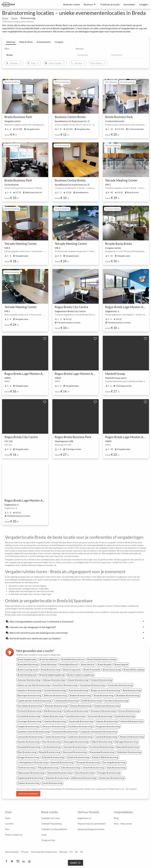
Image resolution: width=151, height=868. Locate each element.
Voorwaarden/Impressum (44, 852)
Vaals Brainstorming (116, 768)
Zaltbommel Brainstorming (84, 778)
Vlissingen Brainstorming (108, 773)
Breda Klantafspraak (27, 675)
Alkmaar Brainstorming (54, 680)
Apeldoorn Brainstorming (29, 690)
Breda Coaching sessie (28, 670)
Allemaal (11, 42)
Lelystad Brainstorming (106, 737)
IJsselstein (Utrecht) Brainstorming (33, 732)
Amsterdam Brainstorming (120, 685)
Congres (59, 42)
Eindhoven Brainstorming (76, 711)
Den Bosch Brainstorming (116, 701)
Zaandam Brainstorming (57, 778)
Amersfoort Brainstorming (65, 685)
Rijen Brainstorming (27, 752)
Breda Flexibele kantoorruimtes (102, 659)
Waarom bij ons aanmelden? (92, 824)
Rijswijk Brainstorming (50, 752)
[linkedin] (24, 861)
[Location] (38, 55)
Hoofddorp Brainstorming (80, 726)
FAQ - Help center (123, 824)
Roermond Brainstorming (75, 752)
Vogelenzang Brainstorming (30, 778)
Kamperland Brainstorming (65, 732)
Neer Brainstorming (51, 742)
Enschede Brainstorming (29, 716)
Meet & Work (26, 42)
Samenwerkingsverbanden (91, 829)
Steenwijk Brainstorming (62, 762)
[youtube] (30, 861)
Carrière (9, 824)
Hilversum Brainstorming (54, 726)
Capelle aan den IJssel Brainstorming (34, 701)
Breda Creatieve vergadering (80, 675)
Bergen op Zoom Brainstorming (105, 690)
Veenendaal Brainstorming (59, 773)
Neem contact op (14, 835)
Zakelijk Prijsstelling (51, 824)
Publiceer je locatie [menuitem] (110, 4)
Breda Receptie (105, 664)
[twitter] (13, 861)
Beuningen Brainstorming (29, 695)
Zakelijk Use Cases (51, 818)
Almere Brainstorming (102, 680)
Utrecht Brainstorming (93, 768)
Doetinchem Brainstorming (107, 706)
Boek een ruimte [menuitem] (72, 4)
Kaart (75, 863)
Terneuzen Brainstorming (88, 762)
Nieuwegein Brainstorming (76, 742)
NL (82, 852)
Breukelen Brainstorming (128, 695)
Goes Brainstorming (75, 716)
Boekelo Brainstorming (80, 695)
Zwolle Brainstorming (52, 783)
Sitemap (63, 852)
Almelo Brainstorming (78, 680)
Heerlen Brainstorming (107, 721)
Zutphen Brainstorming (28, 783)
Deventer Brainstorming (56, 706)
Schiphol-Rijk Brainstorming (105, 757)
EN (71, 852)
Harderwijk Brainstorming (81, 721)
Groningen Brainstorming (29, 721)
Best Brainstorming (132, 690)
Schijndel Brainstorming (53, 757)
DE (76, 852)
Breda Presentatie (92, 670)
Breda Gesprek (121, 664)
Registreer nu (84, 818)
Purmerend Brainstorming (101, 747)
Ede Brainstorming (53, 711)
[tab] (75, 621)
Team (8, 818)
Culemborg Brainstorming (66, 701)
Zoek (44, 835)
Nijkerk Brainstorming (102, 742)
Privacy (25, 852)
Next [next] (95, 96)
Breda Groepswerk (72, 670)
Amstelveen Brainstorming (92, 685)
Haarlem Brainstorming (55, 721)
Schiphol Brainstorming (78, 757)
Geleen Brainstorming (53, 716)
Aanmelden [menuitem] (129, 4)
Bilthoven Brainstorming (55, 695)
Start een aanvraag (28, 794)
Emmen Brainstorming (129, 711)
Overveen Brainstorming (75, 747)
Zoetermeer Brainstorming (112, 778)
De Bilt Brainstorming (91, 701)
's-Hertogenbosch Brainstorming (33, 762)
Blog (116, 818)
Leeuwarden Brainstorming (30, 737)
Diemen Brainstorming (81, 706)
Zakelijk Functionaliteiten (54, 829)
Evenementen (44, 42)
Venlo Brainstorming (84, 773)
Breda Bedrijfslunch (69, 664)
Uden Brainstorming (70, 768)
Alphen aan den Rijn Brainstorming (34, 685)
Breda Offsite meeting (134, 670)
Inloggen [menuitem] (144, 4)
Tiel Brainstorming (26, 768)
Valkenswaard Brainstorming (31, 773)
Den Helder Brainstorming (30, 706)
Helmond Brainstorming (132, 721)
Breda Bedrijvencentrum (73, 659)
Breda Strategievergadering (52, 675)
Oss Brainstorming (52, 747)
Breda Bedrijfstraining (28, 664)
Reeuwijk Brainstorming (128, 747)
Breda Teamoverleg (112, 670)
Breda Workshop (49, 664)
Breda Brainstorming (51, 670)
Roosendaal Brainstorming (102, 752)
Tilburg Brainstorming (48, 768)
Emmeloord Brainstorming (103, 711)
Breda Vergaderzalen (27, 659)
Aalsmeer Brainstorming (29, 680)
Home (5, 18)
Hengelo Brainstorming (28, 726)
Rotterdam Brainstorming (129, 752)
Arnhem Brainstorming (55, 690)
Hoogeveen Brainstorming (108, 726)
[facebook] (7, 861)
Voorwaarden (12, 852)
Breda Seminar (88, 664)
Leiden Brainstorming (55, 737)
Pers (7, 829)
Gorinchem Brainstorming (100, 716)
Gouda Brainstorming (125, 716)
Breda (15, 18)
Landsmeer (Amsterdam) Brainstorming (99, 732)
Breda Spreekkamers (49, 659)
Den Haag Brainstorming (114, 762)
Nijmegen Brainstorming (126, 742)
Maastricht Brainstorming (132, 737)
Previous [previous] (56, 96)
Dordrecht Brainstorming (29, 711)
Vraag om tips (48, 840)
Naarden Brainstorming (28, 742)
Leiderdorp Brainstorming (80, 737)
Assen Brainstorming (78, 690)
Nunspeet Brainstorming (29, 747)
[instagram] (19, 861)
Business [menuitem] (88, 4)
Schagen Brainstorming (28, 757)
